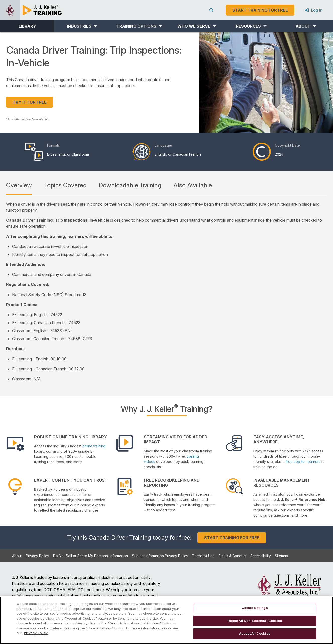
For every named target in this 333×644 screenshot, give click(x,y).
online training (94, 446)
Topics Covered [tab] (65, 185)
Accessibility (261, 556)
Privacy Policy (38, 556)
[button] (82, 26)
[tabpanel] (166, 291)
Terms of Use (203, 556)
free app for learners (303, 462)
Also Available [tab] (193, 185)
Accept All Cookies (255, 633)
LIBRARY (27, 26)
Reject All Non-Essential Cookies (255, 621)
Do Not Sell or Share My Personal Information (91, 556)
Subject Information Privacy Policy (160, 556)
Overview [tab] (19, 185)
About (17, 556)
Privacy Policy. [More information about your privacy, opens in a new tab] (36, 633)
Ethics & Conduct (232, 556)
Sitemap (281, 556)
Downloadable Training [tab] (130, 185)
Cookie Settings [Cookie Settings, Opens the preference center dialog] (255, 608)
